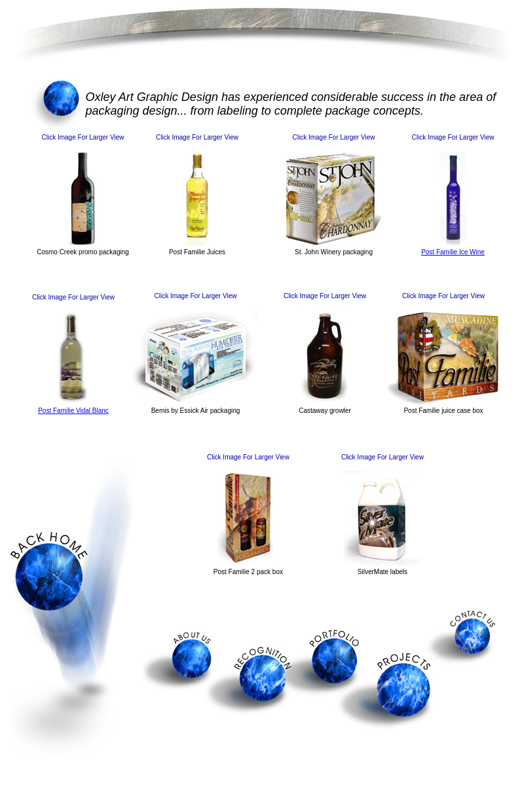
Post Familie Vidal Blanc (73, 411)
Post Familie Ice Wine (453, 252)
